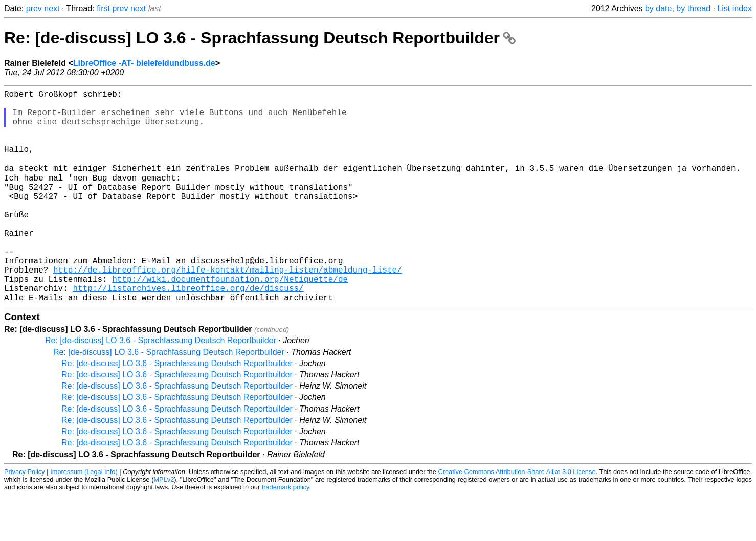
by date (658, 8)
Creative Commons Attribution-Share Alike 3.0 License (517, 518)
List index (735, 8)
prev (34, 8)
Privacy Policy (25, 518)
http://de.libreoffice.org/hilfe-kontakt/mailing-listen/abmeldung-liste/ (228, 309)
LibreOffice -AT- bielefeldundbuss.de (144, 63)
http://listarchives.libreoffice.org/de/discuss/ (188, 332)
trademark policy (286, 533)
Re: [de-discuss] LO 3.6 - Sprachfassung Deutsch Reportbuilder (260, 38)
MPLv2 (164, 525)
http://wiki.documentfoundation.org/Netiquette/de (230, 321)
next (52, 8)
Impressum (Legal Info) (84, 518)
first (103, 8)
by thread (693, 8)
